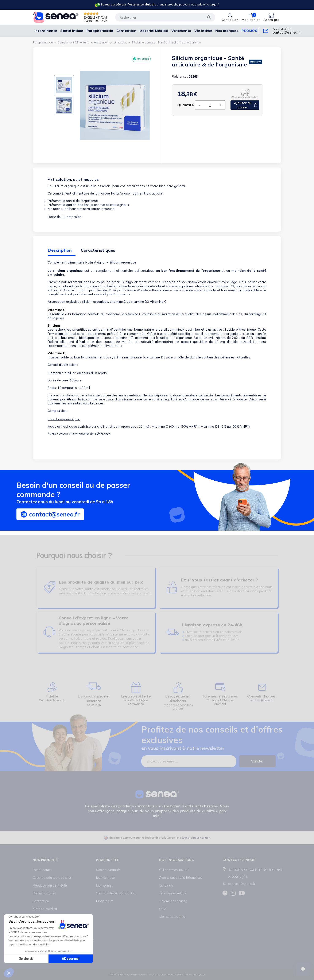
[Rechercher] (165, 17)
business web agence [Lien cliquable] (194, 974)
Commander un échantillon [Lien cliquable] (116, 893)
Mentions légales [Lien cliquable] (172, 917)
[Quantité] (210, 105)
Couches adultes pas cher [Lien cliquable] (52, 878)
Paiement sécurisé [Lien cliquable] (173, 901)
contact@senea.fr (262, 700)
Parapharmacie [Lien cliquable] (44, 893)
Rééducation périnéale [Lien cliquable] (50, 885)
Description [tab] (60, 250)
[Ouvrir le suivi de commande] (303, 969)
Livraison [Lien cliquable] (166, 885)
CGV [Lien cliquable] (163, 909)
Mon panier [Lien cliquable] (104, 885)
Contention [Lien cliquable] (41, 901)
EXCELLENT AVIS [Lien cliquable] (95, 17)
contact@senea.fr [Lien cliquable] (242, 884)
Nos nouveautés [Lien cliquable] (108, 870)
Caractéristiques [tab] (98, 250)
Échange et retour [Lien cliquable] (173, 893)
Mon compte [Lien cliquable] (105, 878)
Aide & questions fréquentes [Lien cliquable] (181, 878)
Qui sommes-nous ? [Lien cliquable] (174, 870)
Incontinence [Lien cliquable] (42, 870)
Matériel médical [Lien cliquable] (45, 909)
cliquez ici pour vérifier (195, 838)
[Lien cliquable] (157, 5)
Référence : (180, 76)
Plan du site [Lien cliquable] (108, 860)
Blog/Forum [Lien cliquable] (105, 901)
